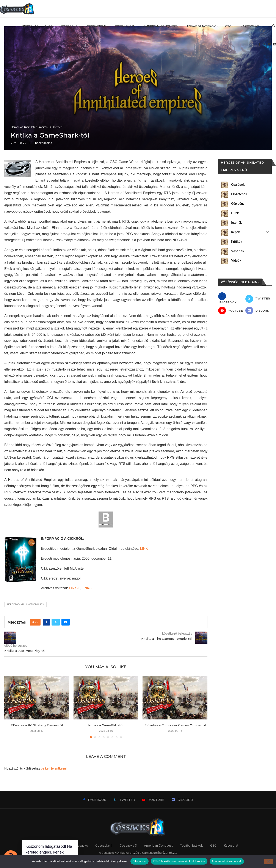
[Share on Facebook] (46, 622)
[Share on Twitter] (56, 622)
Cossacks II (96, 26)
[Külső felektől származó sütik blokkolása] (268, 862)
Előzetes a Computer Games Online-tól (175, 725)
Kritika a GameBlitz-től (106, 725)
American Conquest (160, 26)
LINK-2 (87, 588)
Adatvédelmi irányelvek (227, 861)
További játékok (201, 26)
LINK (144, 549)
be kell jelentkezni (54, 768)
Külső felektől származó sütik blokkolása (179, 861)
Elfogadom (140, 861)
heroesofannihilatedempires (25, 604)
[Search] (274, 26)
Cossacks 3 (124, 26)
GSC (228, 26)
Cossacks (69, 26)
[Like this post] (36, 622)
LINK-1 (74, 588)
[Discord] (274, 44)
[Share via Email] (66, 622)
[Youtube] (269, 44)
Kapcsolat (250, 26)
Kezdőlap (30, 26)
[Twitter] (264, 44)
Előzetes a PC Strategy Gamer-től (37, 725)
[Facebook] (260, 44)
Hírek (50, 26)
